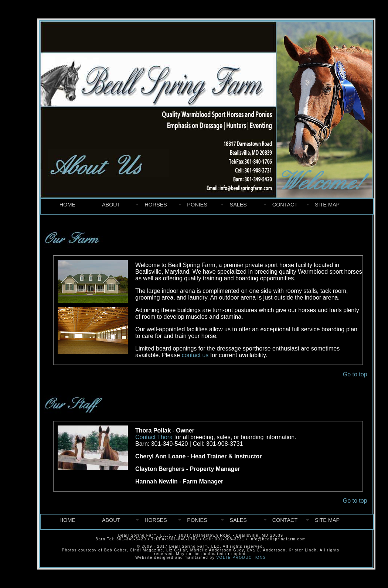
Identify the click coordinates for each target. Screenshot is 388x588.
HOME (67, 205)
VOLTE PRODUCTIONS (241, 558)
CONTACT (285, 205)
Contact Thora (154, 437)
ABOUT (111, 205)
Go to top (355, 374)
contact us (195, 355)
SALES (238, 205)
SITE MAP (327, 205)
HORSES (156, 205)
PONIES (197, 205)
